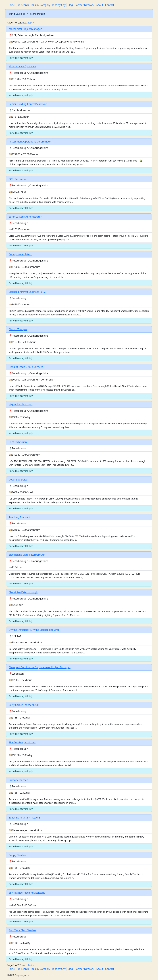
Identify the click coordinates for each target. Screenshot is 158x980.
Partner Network (84, 5)
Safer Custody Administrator (25, 217)
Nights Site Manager (21, 404)
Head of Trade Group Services (26, 367)
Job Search (23, 5)
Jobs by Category (41, 5)
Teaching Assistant (20, 517)
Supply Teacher (18, 855)
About (100, 5)
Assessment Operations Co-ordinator (30, 142)
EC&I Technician (18, 179)
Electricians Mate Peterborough (27, 555)
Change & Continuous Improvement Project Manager (40, 667)
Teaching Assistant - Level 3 (25, 818)
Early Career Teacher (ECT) (24, 705)
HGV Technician (18, 442)
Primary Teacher (18, 780)
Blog (70, 5)
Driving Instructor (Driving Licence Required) (35, 630)
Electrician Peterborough (23, 592)
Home (11, 5)
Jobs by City (59, 5)
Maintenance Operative (22, 66)
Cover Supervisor (19, 480)
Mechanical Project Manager (25, 29)
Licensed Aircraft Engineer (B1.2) (28, 292)
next (25, 23)
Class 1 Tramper (18, 329)
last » (31, 23)
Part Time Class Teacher (23, 930)
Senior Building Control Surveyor (28, 104)
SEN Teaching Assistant (22, 742)
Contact (110, 5)
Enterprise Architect (20, 254)
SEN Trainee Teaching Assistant (27, 893)
